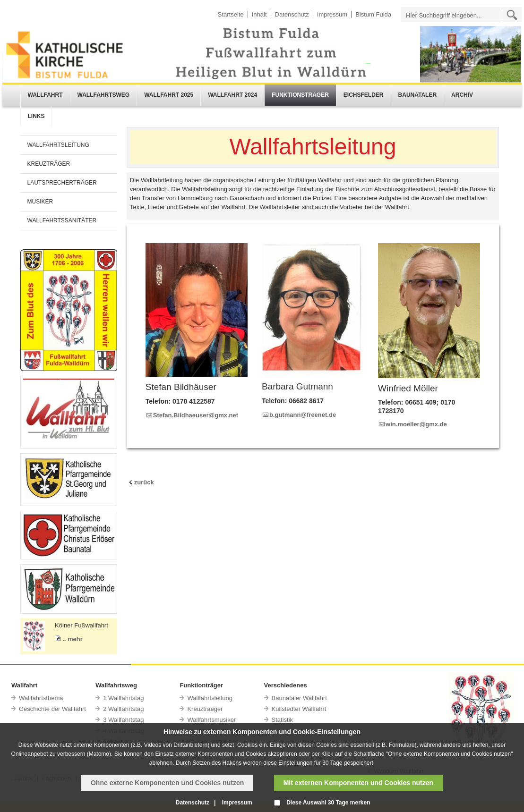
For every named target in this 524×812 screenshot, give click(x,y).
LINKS (36, 116)
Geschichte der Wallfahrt (52, 709)
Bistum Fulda (373, 14)
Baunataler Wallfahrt (299, 698)
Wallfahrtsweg (116, 685)
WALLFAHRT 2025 (169, 95)
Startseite (231, 14)
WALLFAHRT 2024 (232, 95)
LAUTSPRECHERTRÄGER (62, 183)
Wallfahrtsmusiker (211, 720)
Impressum (332, 14)
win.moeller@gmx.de (416, 424)
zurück (144, 482)
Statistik (283, 720)
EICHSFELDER (364, 95)
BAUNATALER (418, 95)
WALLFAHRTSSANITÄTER (62, 220)
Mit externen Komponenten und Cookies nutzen (358, 783)
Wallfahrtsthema (41, 698)
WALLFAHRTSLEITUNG (58, 145)
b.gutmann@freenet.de (303, 415)
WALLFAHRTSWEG (104, 95)
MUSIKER (40, 202)
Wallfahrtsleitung (210, 698)
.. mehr (73, 639)
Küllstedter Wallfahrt (299, 709)
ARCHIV (462, 95)
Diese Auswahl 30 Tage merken (328, 803)
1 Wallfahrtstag (123, 698)
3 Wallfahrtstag (123, 720)
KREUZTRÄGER (49, 164)
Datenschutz (292, 14)
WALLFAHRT (45, 95)
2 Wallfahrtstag (123, 709)
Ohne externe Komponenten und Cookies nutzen (167, 783)
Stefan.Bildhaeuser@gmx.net (196, 415)
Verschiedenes (286, 685)
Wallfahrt (24, 685)
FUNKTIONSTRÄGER (300, 95)
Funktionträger (201, 685)
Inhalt (259, 14)
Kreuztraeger (205, 709)
